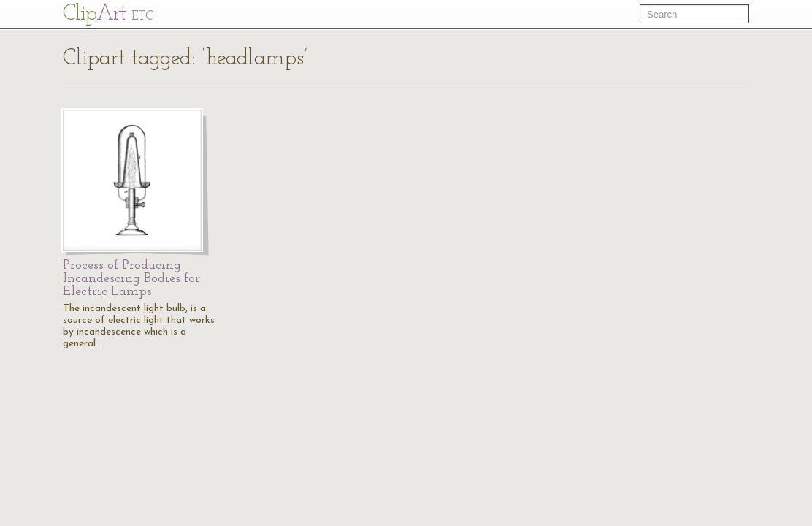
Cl (108, 14)
